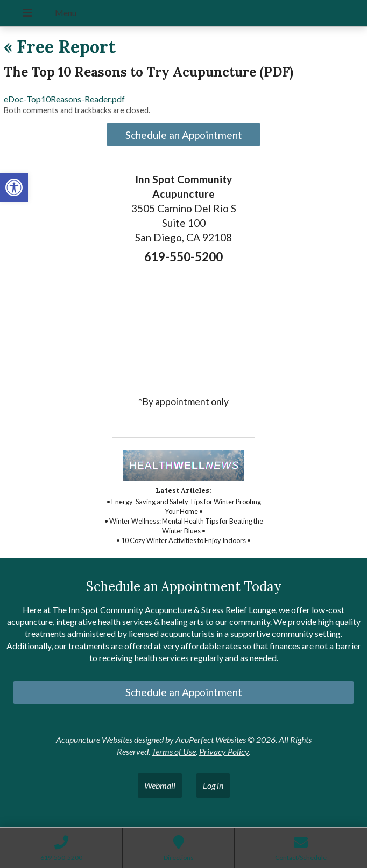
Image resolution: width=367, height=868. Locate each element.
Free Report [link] (60, 47)
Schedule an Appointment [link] (184, 135)
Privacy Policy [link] (224, 751)
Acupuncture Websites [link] (94, 739)
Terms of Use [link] (174, 751)
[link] (14, 188)
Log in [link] (213, 785)
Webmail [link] (160, 785)
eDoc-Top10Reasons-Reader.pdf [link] (64, 99)
